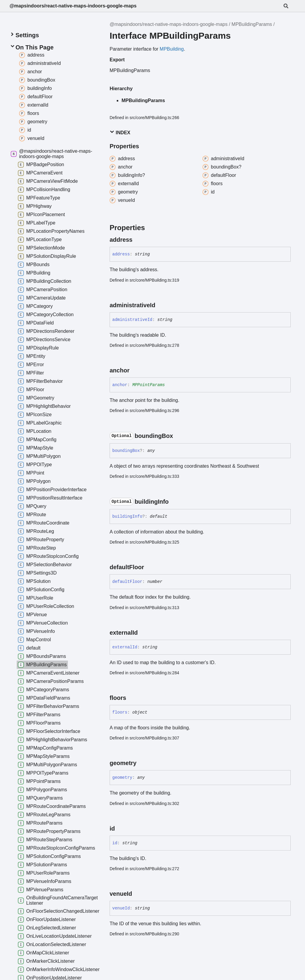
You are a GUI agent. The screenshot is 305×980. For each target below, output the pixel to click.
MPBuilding (172, 49)
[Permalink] (138, 240)
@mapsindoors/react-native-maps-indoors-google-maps (73, 6)
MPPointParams (148, 385)
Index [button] (120, 132)
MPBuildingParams (252, 24)
